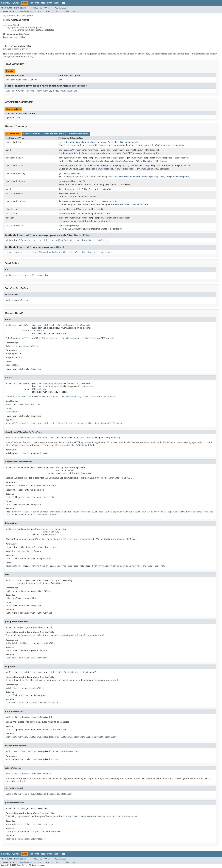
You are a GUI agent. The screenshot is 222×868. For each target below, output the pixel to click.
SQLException (48, 535)
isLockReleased (67, 194)
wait (96, 252)
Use (31, 3)
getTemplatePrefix (69, 174)
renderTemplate (83, 240)
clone (8, 252)
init (61, 189)
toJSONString (101, 240)
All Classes (61, 8)
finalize (28, 252)
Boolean (18, 194)
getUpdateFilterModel (71, 181)
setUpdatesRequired (70, 214)
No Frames (45, 8)
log (61, 80)
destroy (37, 240)
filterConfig (44, 91)
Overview (5, 3)
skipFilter (65, 218)
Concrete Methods (78, 134)
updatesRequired (68, 226)
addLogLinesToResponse (18, 240)
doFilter (48, 240)
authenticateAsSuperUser (73, 142)
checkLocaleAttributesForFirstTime (79, 150)
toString (87, 252)
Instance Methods (54, 134)
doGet (62, 158)
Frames (35, 8)
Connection (79, 201)
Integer (105, 201)
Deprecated (47, 3)
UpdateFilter (13, 118)
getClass (40, 252)
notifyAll (74, 252)
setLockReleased (68, 209)
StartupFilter (20, 49)
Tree (37, 3)
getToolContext (64, 240)
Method (38, 11)
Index (57, 3)
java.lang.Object (11, 25)
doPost (63, 166)
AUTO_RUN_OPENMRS (15, 91)
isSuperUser (65, 201)
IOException (37, 331)
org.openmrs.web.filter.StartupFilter (25, 28)
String (91, 142)
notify (63, 252)
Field (21, 11)
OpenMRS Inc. (22, 865)
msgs (56, 91)
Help (63, 3)
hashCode (52, 252)
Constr (29, 11)
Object (21, 181)
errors (31, 91)
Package (16, 3)
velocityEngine (69, 91)
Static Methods (32, 134)
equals (17, 252)
